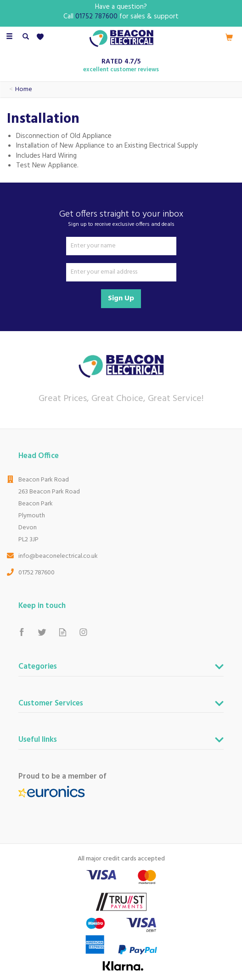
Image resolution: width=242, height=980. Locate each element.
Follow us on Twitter (42, 632)
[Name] (121, 246)
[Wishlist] (42, 37)
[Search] (26, 37)
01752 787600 (37, 573)
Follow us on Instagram (83, 632)
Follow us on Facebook (21, 632)
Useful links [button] (38, 741)
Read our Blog (63, 632)
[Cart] (229, 37)
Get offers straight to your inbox (121, 218)
